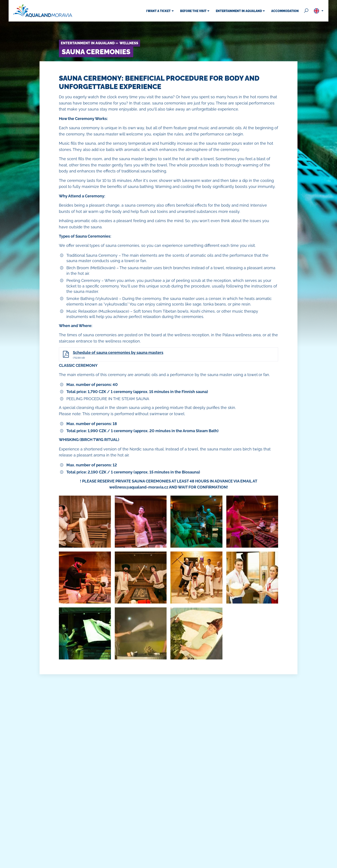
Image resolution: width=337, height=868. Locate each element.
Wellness (129, 43)
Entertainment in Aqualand (88, 43)
